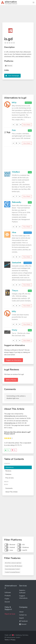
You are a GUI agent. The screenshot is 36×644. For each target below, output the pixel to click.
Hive (14, 232)
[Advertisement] (18, 15)
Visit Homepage (14, 76)
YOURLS (16, 172)
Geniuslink (17, 263)
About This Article (11, 492)
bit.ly (14, 102)
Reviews (8, 471)
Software (8, 592)
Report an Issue (10, 614)
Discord (7, 602)
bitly (14, 311)
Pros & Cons (10, 478)
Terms (7, 640)
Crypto (7, 599)
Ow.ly (14, 330)
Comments (9, 488)
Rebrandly (17, 202)
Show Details (27, 125)
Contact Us (23, 615)
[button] (34, 3)
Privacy (13, 640)
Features (8, 474)
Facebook (23, 621)
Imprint (22, 618)
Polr (14, 130)
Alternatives (10, 467)
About (21, 612)
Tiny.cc (15, 291)
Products (8, 596)
